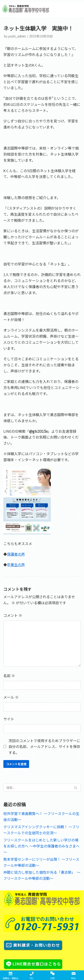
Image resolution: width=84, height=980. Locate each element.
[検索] (42, 788)
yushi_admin (17, 36)
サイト (9, 719)
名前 (9, 676)
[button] (76, 10)
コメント (13, 615)
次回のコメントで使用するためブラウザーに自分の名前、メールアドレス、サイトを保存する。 (44, 747)
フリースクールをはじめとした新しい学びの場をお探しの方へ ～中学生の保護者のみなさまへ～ (41, 846)
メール (11, 697)
